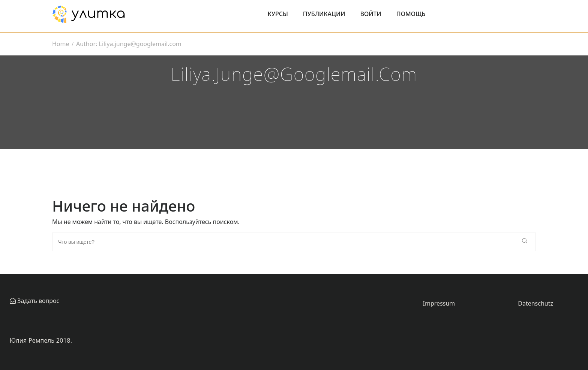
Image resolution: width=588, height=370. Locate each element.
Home (61, 44)
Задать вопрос (37, 301)
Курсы (278, 14)
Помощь (411, 14)
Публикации (324, 14)
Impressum (439, 303)
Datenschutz (535, 303)
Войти (371, 14)
